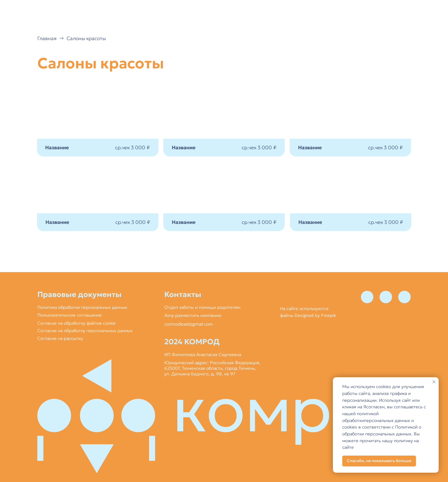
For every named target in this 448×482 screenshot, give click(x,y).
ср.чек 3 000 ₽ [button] (133, 222)
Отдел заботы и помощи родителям (202, 307)
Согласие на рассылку (60, 338)
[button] (98, 197)
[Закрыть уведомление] (434, 382)
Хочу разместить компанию (193, 315)
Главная (47, 38)
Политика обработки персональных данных (82, 307)
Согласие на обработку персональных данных (85, 331)
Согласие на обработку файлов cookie (77, 323)
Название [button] (57, 222)
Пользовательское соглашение (70, 315)
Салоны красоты (86, 38)
